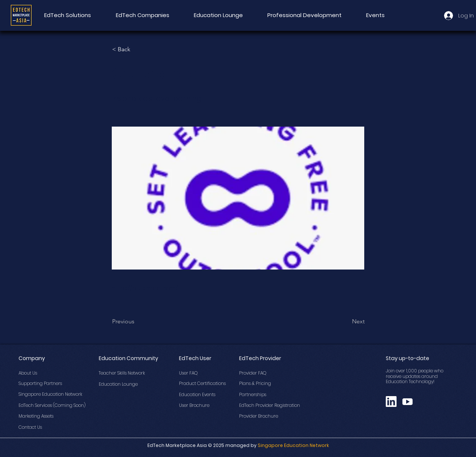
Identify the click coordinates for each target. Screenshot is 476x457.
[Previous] (137, 321)
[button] (137, 49)
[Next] (346, 321)
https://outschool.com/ (145, 288)
